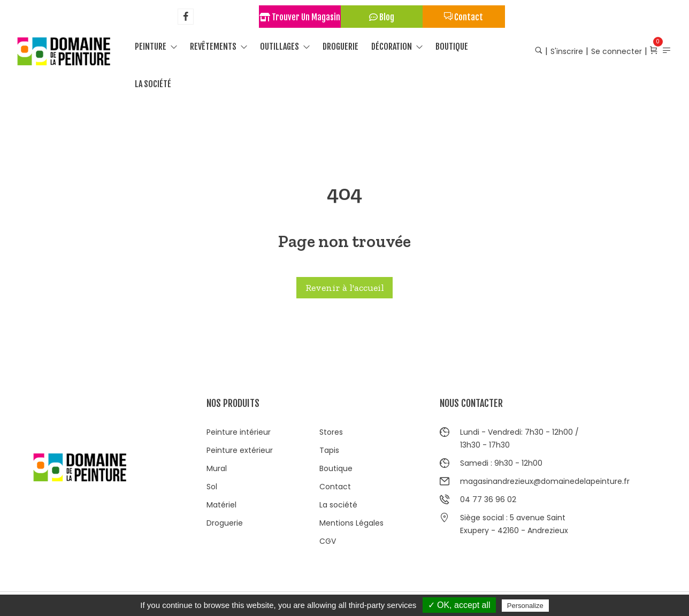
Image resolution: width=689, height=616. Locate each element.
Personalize (525, 606)
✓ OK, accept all (459, 605)
